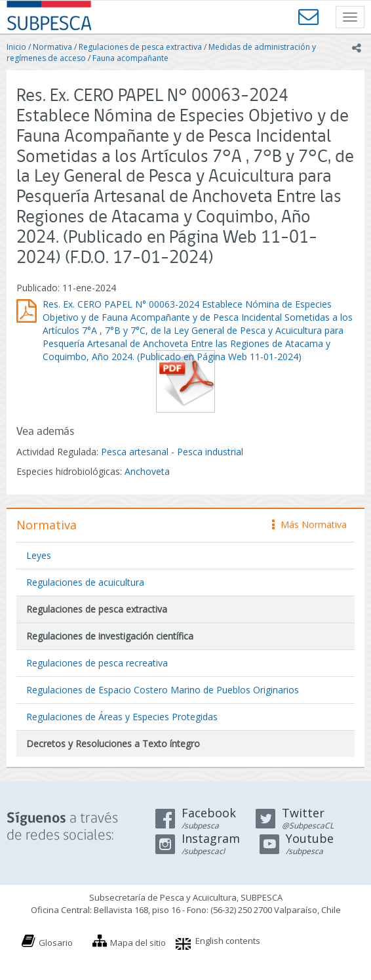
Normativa (52, 47)
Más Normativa (309, 524)
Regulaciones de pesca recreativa (97, 663)
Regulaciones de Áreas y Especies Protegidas (122, 717)
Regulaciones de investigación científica (110, 636)
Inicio (16, 47)
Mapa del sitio (138, 943)
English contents (228, 941)
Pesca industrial (210, 452)
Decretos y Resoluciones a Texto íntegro (113, 744)
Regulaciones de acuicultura (85, 582)
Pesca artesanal (136, 452)
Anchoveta (147, 471)
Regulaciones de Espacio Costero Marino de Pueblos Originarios (163, 690)
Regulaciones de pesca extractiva (140, 47)
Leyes (39, 555)
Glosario (56, 943)
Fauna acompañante (130, 58)
